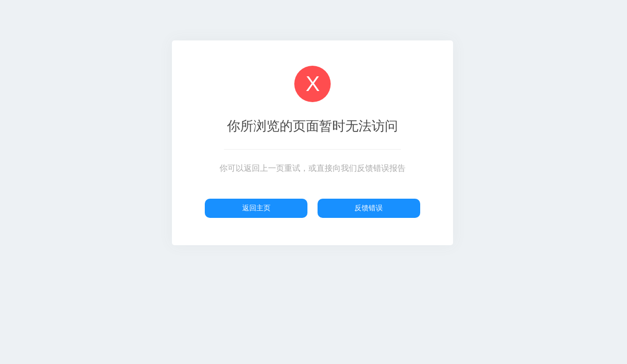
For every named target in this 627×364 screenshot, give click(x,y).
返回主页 (256, 208)
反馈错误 (369, 208)
